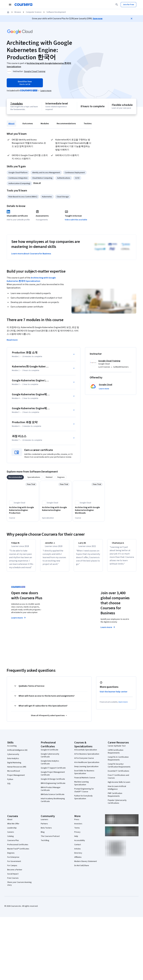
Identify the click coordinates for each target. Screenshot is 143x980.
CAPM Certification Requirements (116, 755)
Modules (45, 124)
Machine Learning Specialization (81, 787)
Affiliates (78, 861)
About (11, 124)
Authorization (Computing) (19, 183)
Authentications (64, 178)
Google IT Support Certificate (53, 771)
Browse (18, 12)
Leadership (12, 831)
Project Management (16, 779)
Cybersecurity (13, 758)
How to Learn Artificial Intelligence (117, 791)
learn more (123, 705)
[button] (37, 183)
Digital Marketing (14, 766)
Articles (78, 852)
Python (10, 783)
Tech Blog (45, 844)
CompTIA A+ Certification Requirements (118, 762)
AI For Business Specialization (87, 757)
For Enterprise (13, 861)
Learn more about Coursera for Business (31, 254)
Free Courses (13, 881)
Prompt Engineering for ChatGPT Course (84, 794)
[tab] (15, 477)
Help (76, 840)
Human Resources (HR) (17, 770)
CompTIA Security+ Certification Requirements (119, 769)
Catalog (10, 840)
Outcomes (28, 124)
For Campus (12, 869)
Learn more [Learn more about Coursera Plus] (19, 621)
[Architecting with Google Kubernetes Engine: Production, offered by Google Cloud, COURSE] (23, 510)
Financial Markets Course (85, 781)
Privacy (77, 835)
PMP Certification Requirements (115, 798)
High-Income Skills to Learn (119, 786)
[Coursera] (23, 5)
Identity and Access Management (46, 173)
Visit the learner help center (114, 695)
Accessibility (80, 844)
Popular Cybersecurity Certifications (117, 805)
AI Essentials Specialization (86, 753)
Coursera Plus (13, 844)
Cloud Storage (63, 197)
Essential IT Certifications (118, 774)
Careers (11, 835)
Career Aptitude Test (117, 749)
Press (77, 823)
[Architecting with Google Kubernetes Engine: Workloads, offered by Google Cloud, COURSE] (89, 510)
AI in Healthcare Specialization (87, 766)
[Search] (117, 5)
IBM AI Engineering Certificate (53, 787)
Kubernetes (47, 197)
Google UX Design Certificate (53, 782)
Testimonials (90, 124)
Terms (77, 831)
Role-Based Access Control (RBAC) (23, 197)
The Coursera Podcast (50, 840)
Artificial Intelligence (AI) (17, 753)
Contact (78, 848)
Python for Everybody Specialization (83, 801)
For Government (14, 865)
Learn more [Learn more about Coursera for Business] (108, 631)
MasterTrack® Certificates (18, 852)
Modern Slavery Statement (86, 865)
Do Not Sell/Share (82, 869)
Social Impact (13, 877)
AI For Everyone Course (84, 762)
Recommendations (66, 124)
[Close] (132, 19)
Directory (78, 856)
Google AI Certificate (50, 753)
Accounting (12, 749)
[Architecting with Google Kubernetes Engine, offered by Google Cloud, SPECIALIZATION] (56, 509)
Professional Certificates (18, 848)
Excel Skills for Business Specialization (84, 775)
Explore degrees (65, 621)
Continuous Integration (18, 178)
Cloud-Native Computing (42, 178)
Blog (43, 835)
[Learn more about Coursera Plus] (46, 91)
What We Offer (13, 827)
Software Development (56, 12)
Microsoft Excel (14, 774)
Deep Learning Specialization (86, 770)
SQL (9, 787)
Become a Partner (15, 873)
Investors (78, 827)
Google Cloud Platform (18, 173)
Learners (44, 823)
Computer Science (34, 12)
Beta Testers (46, 831)
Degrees (11, 856)
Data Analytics (13, 762)
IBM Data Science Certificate (53, 798)
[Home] (8, 12)
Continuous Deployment (75, 173)
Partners (44, 827)
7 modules (16, 104)
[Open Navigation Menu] (10, 5)
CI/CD (77, 178)
